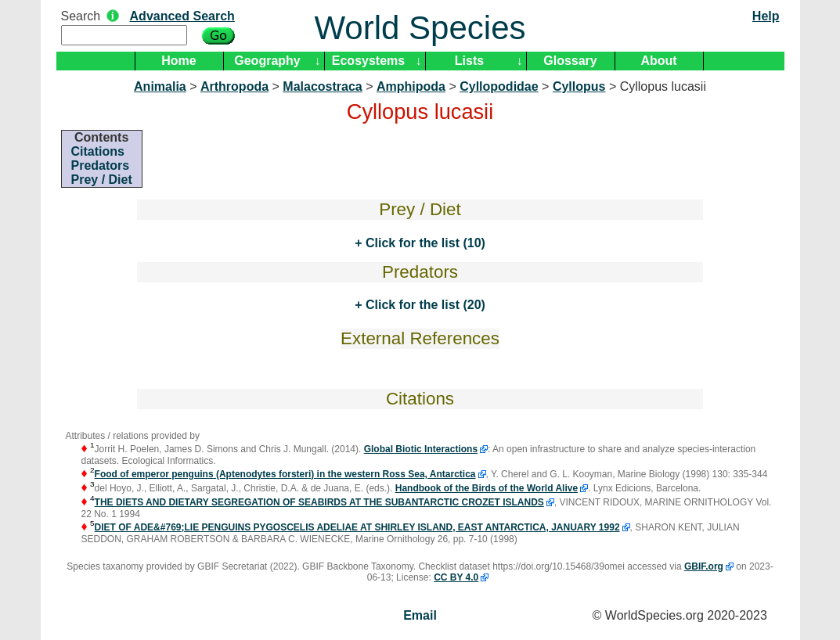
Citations (98, 151)
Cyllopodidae (499, 86)
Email (420, 615)
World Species (420, 28)
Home (178, 61)
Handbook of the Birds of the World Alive (487, 488)
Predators (101, 165)
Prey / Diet (102, 180)
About (658, 61)
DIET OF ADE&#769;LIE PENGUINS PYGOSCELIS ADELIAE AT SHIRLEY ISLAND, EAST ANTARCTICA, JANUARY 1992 (357, 527)
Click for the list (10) (423, 243)
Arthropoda (234, 86)
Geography (267, 61)
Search (81, 16)
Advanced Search (182, 16)
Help (766, 16)
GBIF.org (704, 566)
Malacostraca (322, 86)
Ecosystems (368, 61)
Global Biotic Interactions (421, 449)
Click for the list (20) (423, 305)
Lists (469, 61)
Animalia (160, 86)
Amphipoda (411, 86)
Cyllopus (579, 86)
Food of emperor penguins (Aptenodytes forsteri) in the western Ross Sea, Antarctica (285, 474)
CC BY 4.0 (456, 577)
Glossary (570, 61)
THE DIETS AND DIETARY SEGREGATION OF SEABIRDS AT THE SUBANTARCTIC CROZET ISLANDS (319, 502)
